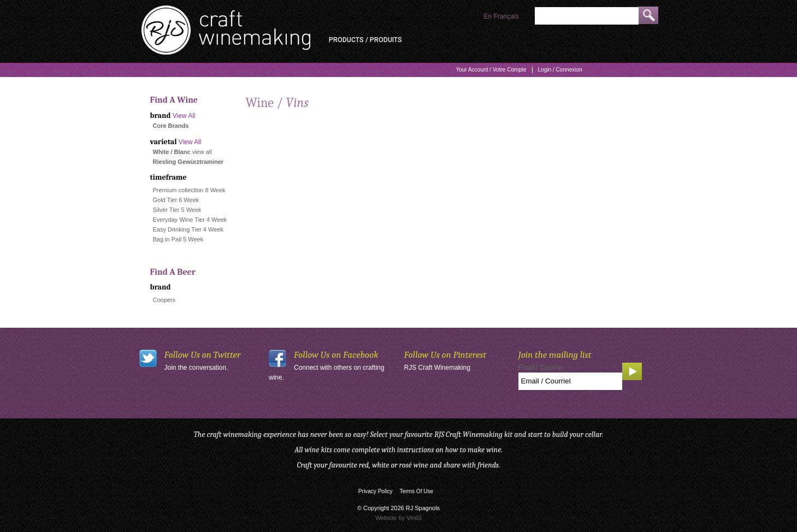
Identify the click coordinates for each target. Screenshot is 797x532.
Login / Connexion (560, 70)
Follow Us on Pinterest (445, 355)
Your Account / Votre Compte (491, 70)
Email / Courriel (541, 368)
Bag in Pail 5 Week (178, 239)
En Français (501, 16)
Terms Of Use (417, 491)
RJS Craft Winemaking (437, 368)
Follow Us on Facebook (336, 355)
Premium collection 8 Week (189, 190)
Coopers (164, 300)
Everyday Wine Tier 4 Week (190, 220)
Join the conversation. (196, 368)
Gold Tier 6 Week (176, 200)
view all (202, 152)
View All (184, 116)
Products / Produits (365, 40)
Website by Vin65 (398, 518)
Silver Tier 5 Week (177, 210)
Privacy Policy (376, 491)
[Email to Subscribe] (570, 381)
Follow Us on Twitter (203, 355)
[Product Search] (587, 16)
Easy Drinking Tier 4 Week (188, 229)
